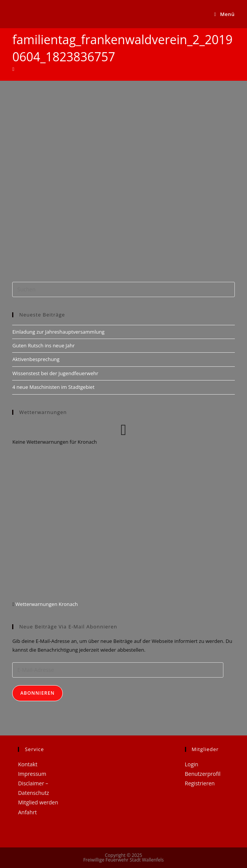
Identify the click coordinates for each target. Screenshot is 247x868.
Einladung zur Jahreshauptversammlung (58, 332)
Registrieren (200, 783)
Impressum (32, 774)
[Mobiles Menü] (225, 14)
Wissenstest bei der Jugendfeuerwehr (55, 373)
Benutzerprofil (203, 774)
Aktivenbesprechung (36, 359)
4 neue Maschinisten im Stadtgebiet (53, 387)
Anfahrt (27, 812)
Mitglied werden (38, 802)
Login (192, 764)
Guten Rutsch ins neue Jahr (43, 345)
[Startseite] (13, 69)
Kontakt (28, 764)
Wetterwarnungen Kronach (46, 604)
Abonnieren (37, 693)
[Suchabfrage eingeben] (123, 289)
